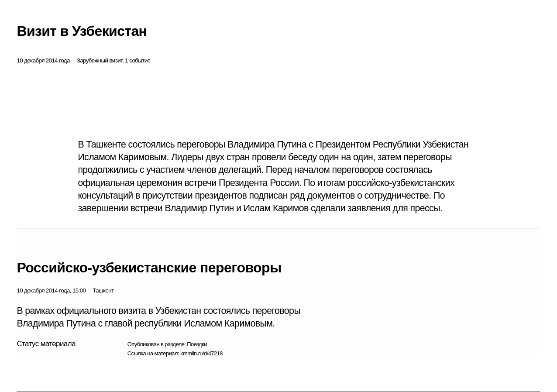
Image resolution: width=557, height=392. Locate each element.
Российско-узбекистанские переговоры (149, 268)
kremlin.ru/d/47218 (201, 353)
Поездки (197, 344)
